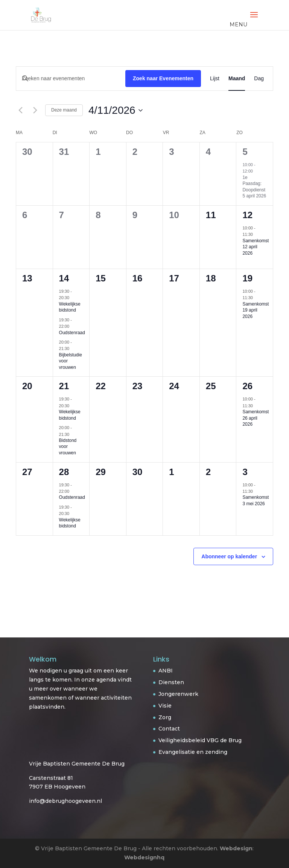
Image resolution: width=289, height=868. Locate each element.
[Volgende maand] (35, 110)
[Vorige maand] (20, 110)
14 (64, 278)
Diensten (171, 682)
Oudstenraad (72, 333)
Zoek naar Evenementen (163, 78)
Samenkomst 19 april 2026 (256, 310)
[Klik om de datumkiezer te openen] (116, 110)
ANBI (166, 671)
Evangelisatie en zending (193, 752)
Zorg (165, 717)
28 (64, 472)
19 (247, 278)
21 (64, 386)
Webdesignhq (144, 857)
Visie (165, 706)
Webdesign (236, 848)
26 (247, 386)
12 (247, 215)
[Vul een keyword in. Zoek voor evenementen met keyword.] (71, 79)
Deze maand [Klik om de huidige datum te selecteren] (64, 110)
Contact (169, 729)
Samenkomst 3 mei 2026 (256, 500)
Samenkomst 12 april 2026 (256, 247)
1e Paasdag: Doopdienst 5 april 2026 (254, 187)
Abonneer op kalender (229, 556)
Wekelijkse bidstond (70, 307)
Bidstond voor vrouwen (68, 447)
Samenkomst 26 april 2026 (256, 418)
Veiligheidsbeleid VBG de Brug (200, 740)
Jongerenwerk (178, 694)
